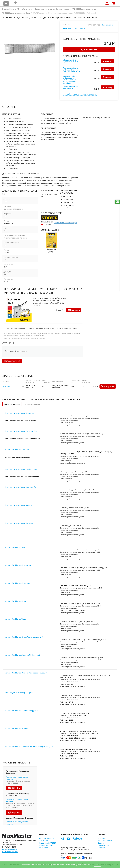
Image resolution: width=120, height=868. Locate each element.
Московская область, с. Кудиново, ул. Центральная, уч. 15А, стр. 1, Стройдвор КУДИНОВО (71, 80)
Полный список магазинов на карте (80, 94)
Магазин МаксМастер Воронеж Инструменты (22, 711)
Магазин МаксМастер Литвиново (17, 583)
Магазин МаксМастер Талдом (16, 619)
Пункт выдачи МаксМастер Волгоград (19, 505)
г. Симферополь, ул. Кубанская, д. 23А (71, 87)
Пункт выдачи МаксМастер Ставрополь (20, 693)
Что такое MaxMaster (47, 838)
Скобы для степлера (64, 9)
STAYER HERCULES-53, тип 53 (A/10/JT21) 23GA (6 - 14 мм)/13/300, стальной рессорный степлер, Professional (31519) (49, 301)
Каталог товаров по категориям (47, 846)
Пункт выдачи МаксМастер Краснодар (19, 413)
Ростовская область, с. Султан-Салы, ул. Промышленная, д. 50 (71, 70)
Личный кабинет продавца (104, 846)
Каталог (13, 9)
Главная (5, 9)
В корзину (108, 61)
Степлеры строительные (44, 9)
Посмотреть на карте (10, 852)
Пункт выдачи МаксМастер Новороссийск (21, 487)
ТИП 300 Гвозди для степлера (85, 9)
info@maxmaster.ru (9, 849)
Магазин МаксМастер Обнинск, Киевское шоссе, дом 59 (26, 673)
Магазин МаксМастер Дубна (15, 601)
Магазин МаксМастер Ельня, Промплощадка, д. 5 (24, 637)
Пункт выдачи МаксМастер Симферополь (21, 469)
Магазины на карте (12, 404)
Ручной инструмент (26, 9)
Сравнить (80, 28)
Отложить (68, 29)
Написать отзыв (108, 25)
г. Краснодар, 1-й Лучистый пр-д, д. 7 (70, 61)
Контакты (102, 838)
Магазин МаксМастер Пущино (16, 729)
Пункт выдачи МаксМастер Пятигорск (19, 523)
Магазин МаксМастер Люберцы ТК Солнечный (22, 655)
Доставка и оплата (105, 841)
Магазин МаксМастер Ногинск (16, 547)
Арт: (65, 25)
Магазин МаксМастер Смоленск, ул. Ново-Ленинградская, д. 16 (29, 747)
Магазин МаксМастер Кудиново (17, 449)
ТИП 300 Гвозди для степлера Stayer (16, 13)
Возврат (101, 843)
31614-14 (6, 386)
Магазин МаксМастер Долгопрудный (19, 565)
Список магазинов (33, 404)
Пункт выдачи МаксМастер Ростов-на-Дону (21, 431)
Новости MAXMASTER (48, 843)
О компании (44, 841)
